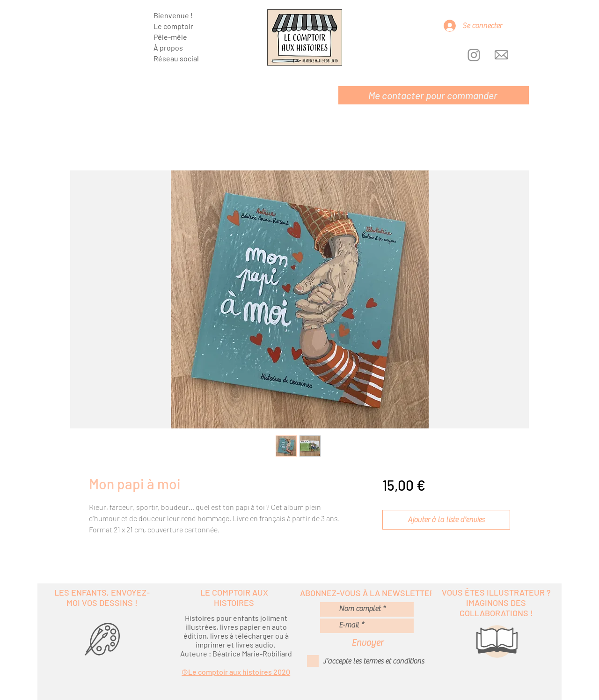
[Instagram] (474, 55)
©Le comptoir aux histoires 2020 (236, 672)
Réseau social (176, 58)
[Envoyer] (367, 643)
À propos (168, 48)
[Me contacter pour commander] (434, 95)
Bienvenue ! (173, 15)
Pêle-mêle (170, 37)
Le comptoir (173, 26)
